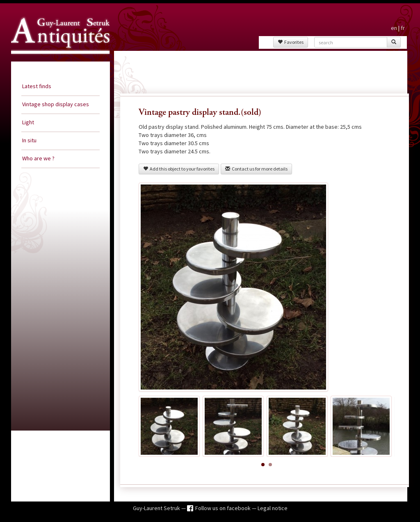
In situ (29, 140)
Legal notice (273, 508)
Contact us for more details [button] (256, 169)
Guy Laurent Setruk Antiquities (58, 61)
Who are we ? (38, 158)
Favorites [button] (291, 42)
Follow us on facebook (224, 508)
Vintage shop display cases (56, 104)
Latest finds (37, 86)
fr (403, 28)
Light (28, 122)
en (394, 28)
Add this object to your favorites (179, 169)
